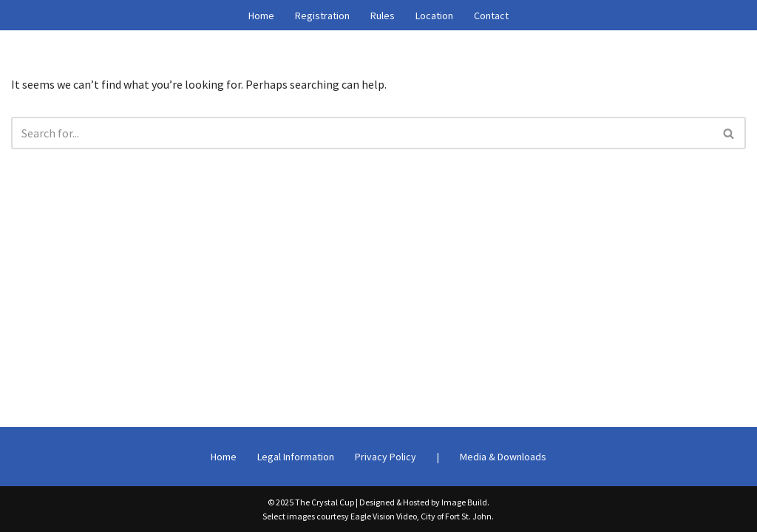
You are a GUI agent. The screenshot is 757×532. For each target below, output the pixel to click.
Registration (322, 16)
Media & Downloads (503, 457)
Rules (383, 16)
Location (434, 16)
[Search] (362, 133)
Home (261, 16)
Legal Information (296, 457)
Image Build (464, 502)
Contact (491, 16)
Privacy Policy (386, 457)
